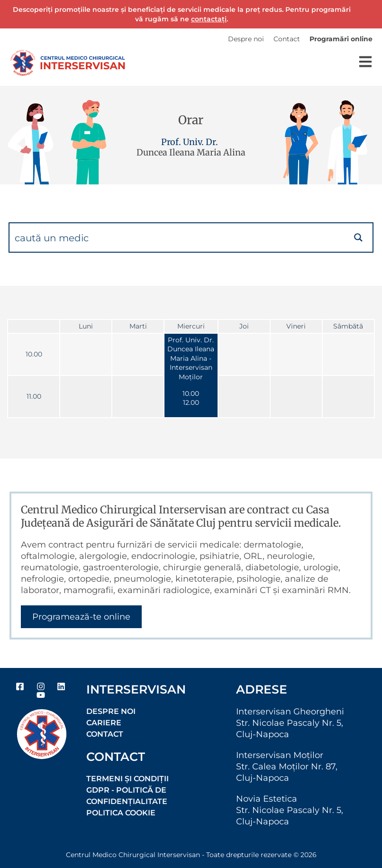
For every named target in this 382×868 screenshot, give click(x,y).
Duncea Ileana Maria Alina (191, 152)
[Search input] (177, 238)
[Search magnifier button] (358, 238)
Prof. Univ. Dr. (190, 142)
